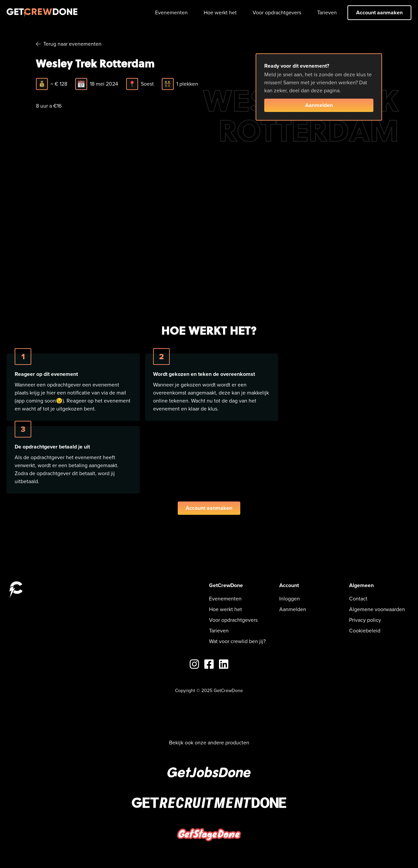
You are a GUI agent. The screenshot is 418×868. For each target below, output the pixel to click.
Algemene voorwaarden (377, 609)
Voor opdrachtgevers (277, 12)
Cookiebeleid (365, 631)
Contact (358, 599)
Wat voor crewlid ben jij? (237, 641)
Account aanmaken (379, 12)
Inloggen (290, 599)
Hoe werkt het (220, 12)
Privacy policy (365, 620)
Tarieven (327, 12)
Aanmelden (319, 105)
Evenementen (171, 12)
